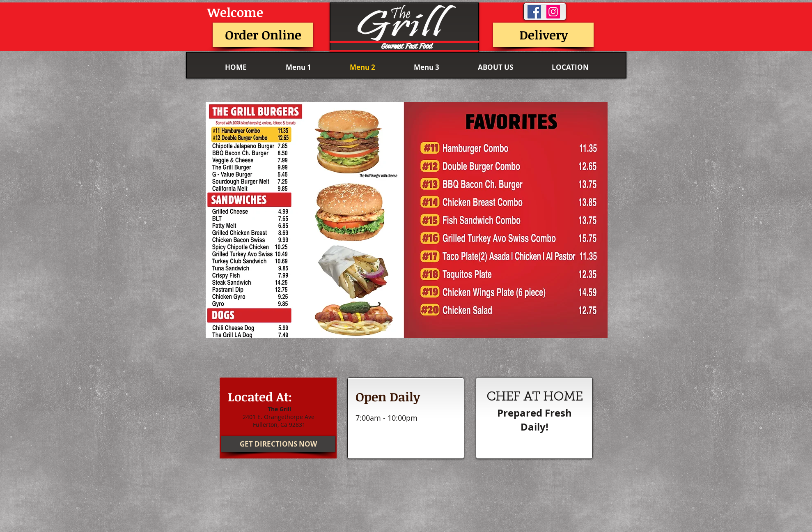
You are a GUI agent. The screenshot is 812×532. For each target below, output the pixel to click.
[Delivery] (543, 35)
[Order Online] (263, 35)
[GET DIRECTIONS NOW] (278, 444)
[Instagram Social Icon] (553, 12)
